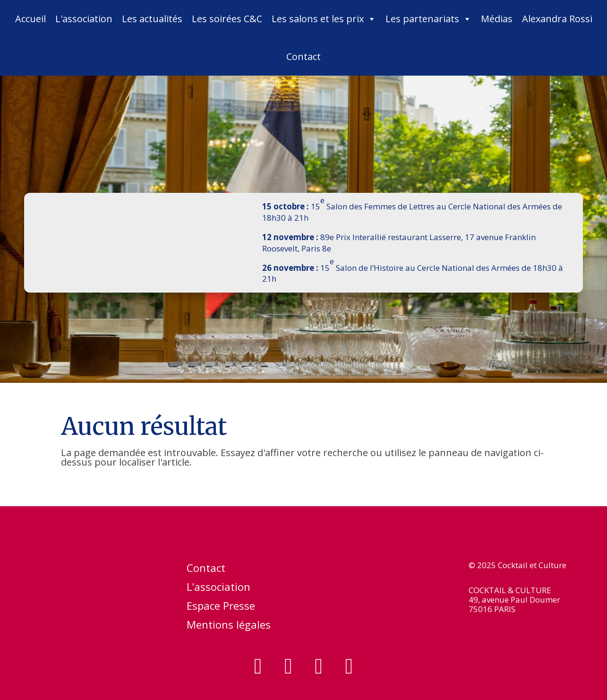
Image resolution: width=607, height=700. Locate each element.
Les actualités (152, 19)
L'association (84, 19)
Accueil (30, 19)
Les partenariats (428, 19)
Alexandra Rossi (557, 19)
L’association (218, 588)
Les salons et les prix (324, 19)
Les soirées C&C (227, 19)
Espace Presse (221, 607)
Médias (497, 19)
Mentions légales (229, 626)
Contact (303, 56)
